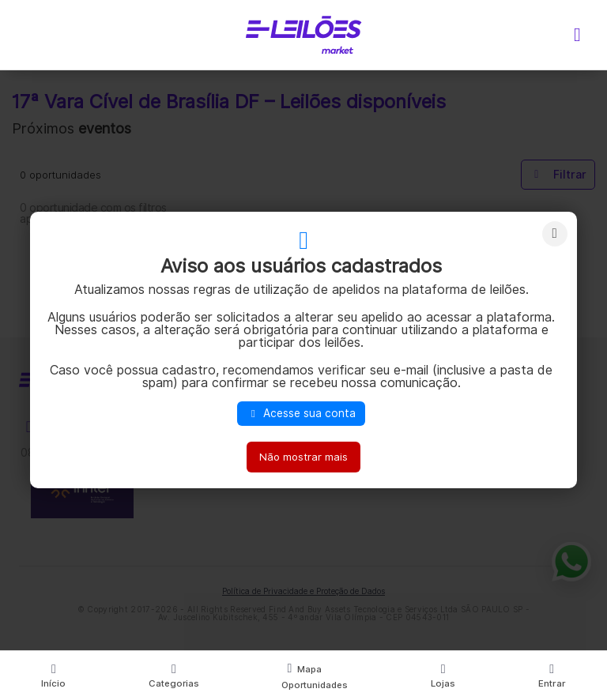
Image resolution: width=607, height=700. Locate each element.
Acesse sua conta (301, 413)
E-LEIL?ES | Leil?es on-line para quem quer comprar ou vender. (303, 35)
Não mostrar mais (303, 457)
